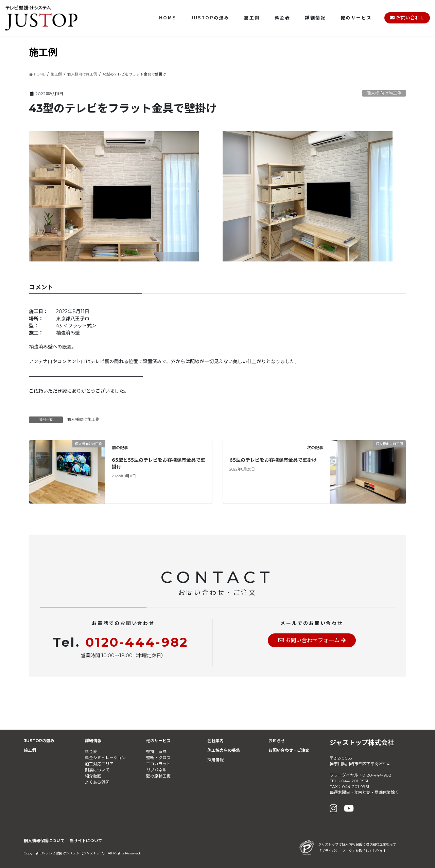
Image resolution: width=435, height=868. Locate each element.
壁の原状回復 (158, 776)
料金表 (91, 752)
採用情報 (215, 760)
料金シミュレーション (105, 758)
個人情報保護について (44, 841)
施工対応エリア (99, 764)
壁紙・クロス (158, 758)
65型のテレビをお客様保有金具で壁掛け (273, 460)
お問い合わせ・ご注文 (289, 750)
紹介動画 (93, 776)
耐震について (97, 770)
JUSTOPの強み (39, 741)
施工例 (30, 750)
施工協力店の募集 (224, 750)
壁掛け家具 (156, 752)
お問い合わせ (407, 18)
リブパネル (156, 770)
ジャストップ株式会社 (362, 743)
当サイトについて (86, 841)
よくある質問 (97, 782)
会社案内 (215, 741)
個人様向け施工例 (384, 93)
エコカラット (158, 764)
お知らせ (277, 741)
